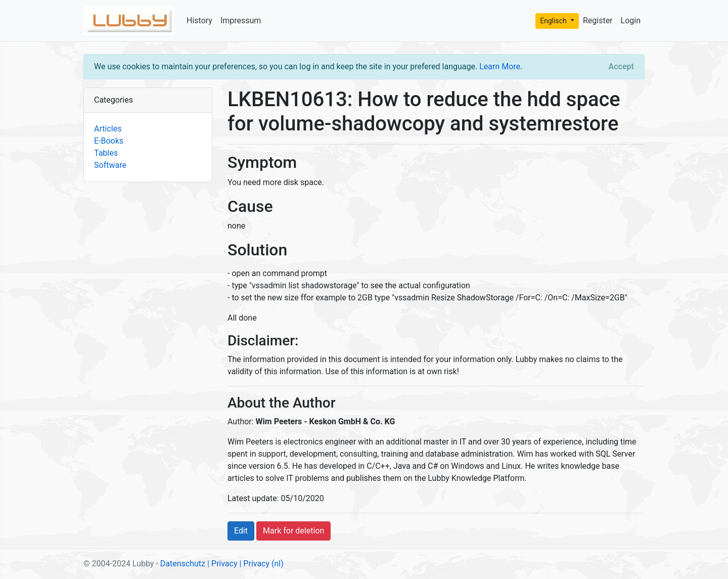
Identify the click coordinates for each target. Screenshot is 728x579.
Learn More (500, 66)
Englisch (554, 21)
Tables (106, 153)
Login (631, 20)
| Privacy (222, 564)
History (199, 20)
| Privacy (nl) (261, 564)
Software (110, 165)
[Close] (621, 67)
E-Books (109, 141)
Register (598, 20)
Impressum (241, 20)
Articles (108, 129)
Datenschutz (183, 564)
